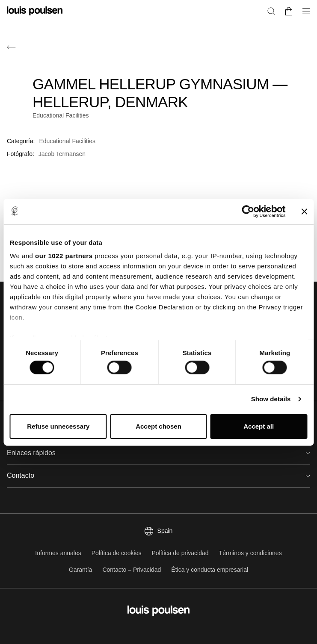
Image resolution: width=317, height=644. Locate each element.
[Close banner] (304, 211)
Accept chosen (158, 426)
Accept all (259, 426)
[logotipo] (35, 16)
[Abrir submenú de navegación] (304, 16)
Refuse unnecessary (58, 426)
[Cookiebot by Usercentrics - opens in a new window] (248, 211)
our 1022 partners (64, 256)
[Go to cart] (289, 11)
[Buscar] (271, 11)
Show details (271, 399)
